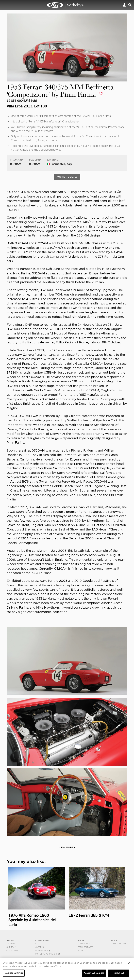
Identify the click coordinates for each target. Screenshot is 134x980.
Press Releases (85, 948)
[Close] (129, 963)
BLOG (80, 951)
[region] (67, 969)
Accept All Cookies (94, 973)
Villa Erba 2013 (20, 106)
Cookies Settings (119, 944)
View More (67, 848)
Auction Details (67, 177)
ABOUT (10, 941)
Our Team (11, 948)
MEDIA (81, 941)
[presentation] (9, 898)
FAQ (37, 944)
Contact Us (12, 951)
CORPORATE (42, 941)
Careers (39, 948)
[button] (124, 5)
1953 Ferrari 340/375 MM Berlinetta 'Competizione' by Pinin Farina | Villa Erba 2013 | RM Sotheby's (65, 5)
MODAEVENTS (43, 951)
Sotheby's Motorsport (48, 954)
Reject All (119, 973)
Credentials (84, 944)
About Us (11, 944)
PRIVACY (115, 941)
